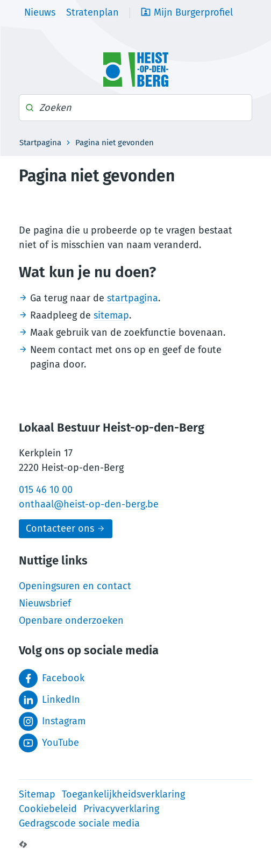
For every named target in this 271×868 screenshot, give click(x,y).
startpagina (133, 298)
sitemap (111, 315)
